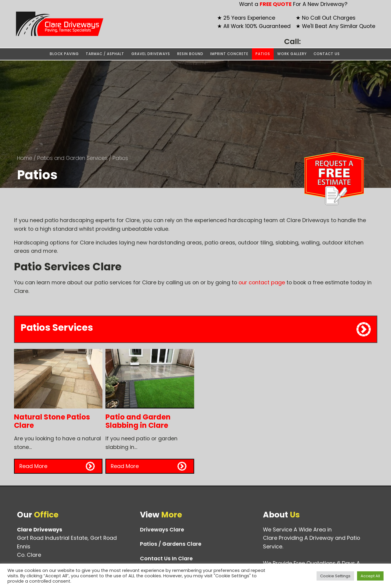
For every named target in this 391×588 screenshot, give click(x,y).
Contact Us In (166, 559)
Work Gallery (292, 54)
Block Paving (64, 54)
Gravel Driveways (151, 54)
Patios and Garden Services (72, 158)
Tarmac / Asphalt (105, 54)
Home (25, 158)
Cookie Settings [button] (335, 576)
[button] (58, 466)
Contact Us (327, 54)
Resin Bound (190, 54)
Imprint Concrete (229, 54)
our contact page (262, 282)
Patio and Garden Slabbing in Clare (138, 421)
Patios (263, 54)
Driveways (162, 530)
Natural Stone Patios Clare (52, 421)
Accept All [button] (370, 576)
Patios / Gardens (171, 544)
